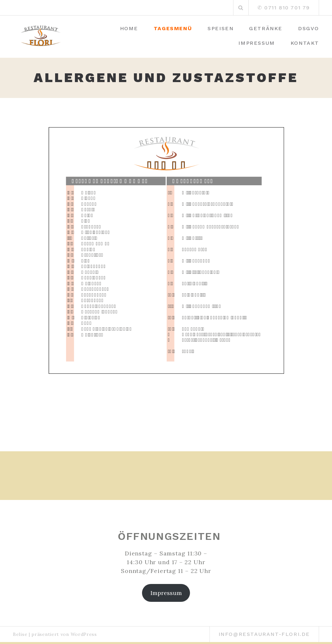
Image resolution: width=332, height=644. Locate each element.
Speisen (220, 28)
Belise (20, 634)
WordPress (84, 634)
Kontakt (305, 43)
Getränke (266, 28)
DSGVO (308, 28)
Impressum (256, 43)
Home (129, 28)
